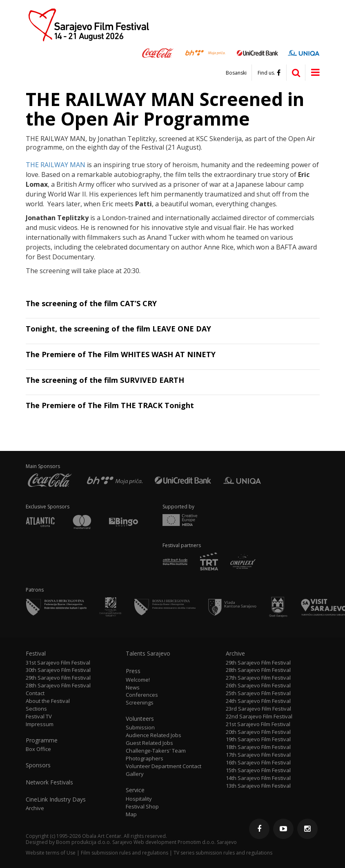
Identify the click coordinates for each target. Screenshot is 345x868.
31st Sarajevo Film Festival (58, 663)
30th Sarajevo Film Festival (58, 670)
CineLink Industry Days (56, 800)
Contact (35, 693)
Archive (35, 808)
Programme (42, 740)
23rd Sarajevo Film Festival (258, 709)
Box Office (38, 749)
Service (135, 790)
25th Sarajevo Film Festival (258, 693)
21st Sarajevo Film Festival (258, 724)
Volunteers (140, 719)
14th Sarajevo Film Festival (258, 778)
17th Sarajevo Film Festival (258, 755)
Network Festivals (49, 782)
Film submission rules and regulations (125, 853)
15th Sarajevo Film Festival (258, 770)
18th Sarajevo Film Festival (258, 747)
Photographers (145, 759)
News (133, 688)
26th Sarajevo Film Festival (258, 686)
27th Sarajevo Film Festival (258, 678)
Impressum (40, 724)
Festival (36, 654)
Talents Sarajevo (148, 654)
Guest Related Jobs (149, 743)
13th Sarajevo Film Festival (258, 786)
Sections (36, 709)
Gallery (135, 774)
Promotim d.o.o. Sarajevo (207, 842)
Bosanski (236, 73)
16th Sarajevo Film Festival (258, 763)
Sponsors (38, 765)
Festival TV (39, 717)
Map (131, 814)
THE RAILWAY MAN (56, 165)
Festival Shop (142, 807)
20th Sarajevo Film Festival (258, 732)
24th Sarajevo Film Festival (258, 701)
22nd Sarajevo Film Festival (259, 717)
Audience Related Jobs (154, 735)
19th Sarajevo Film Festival (258, 739)
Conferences (142, 695)
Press (133, 671)
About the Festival (48, 701)
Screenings (140, 703)
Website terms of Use (51, 853)
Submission (140, 728)
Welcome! (138, 680)
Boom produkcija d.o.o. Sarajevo (94, 842)
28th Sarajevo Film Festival (58, 686)
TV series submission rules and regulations (223, 853)
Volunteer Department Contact (164, 766)
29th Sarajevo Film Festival (58, 678)
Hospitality (139, 799)
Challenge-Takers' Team (156, 751)
